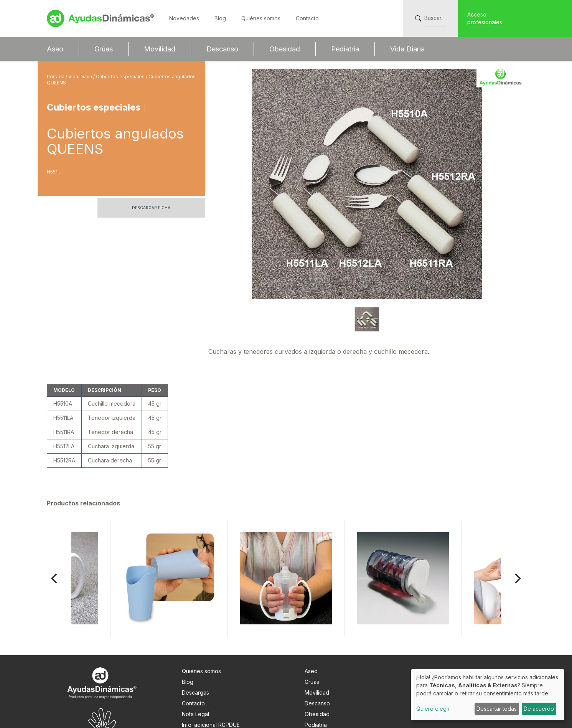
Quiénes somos (261, 18)
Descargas (195, 659)
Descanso (222, 49)
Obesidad (285, 49)
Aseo (55, 49)
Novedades (184, 18)
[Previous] (55, 545)
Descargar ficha (151, 208)
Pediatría (345, 49)
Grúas (104, 49)
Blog (220, 18)
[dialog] (488, 695)
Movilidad (160, 49)
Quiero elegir (433, 709)
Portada (56, 77)
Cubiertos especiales (121, 77)
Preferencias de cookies (213, 702)
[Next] (517, 545)
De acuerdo (539, 709)
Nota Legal (195, 680)
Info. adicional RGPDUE (211, 691)
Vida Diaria (407, 49)
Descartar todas (497, 709)
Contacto (307, 18)
